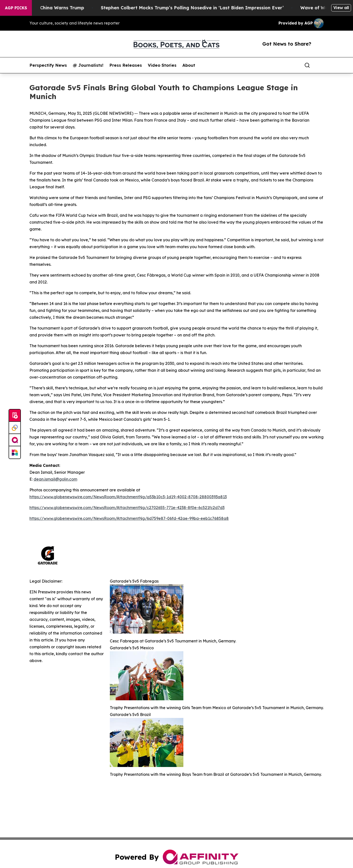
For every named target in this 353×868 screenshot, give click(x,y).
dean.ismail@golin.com (55, 479)
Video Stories (162, 65)
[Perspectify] (15, 428)
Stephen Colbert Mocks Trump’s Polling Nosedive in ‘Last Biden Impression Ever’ (200, 8)
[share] (320, 65)
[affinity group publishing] (15, 440)
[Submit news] (15, 416)
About (189, 65)
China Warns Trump (70, 8)
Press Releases (126, 65)
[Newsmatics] (15, 452)
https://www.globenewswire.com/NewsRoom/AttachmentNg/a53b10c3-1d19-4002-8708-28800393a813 (128, 497)
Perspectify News (48, 65)
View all (341, 8)
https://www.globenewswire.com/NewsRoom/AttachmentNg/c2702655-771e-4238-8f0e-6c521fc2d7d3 (127, 508)
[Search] (307, 65)
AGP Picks (16, 8)
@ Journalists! (88, 65)
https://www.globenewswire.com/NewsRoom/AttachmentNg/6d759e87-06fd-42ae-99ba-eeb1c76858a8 (129, 518)
